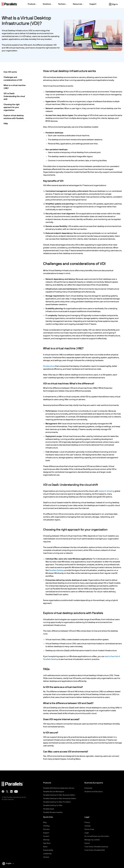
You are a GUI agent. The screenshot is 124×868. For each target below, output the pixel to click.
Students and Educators (94, 792)
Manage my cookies (92, 840)
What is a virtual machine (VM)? (15, 87)
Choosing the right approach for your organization (12, 107)
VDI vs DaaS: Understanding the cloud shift (14, 96)
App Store (47, 843)
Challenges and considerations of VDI (13, 79)
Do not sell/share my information (97, 836)
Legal (87, 833)
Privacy (87, 822)
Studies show (49, 366)
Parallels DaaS (49, 809)
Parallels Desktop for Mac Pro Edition (57, 802)
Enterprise (88, 788)
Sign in (113, 4)
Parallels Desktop (57, 570)
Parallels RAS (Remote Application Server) (59, 788)
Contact (46, 836)
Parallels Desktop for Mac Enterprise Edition (60, 799)
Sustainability (48, 850)
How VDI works (10, 72)
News (45, 847)
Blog (45, 822)
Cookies (88, 826)
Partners (46, 829)
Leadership (47, 854)
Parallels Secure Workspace (54, 792)
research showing (106, 491)
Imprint (87, 843)
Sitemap (46, 840)
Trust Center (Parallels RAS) (95, 850)
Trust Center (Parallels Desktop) (96, 847)
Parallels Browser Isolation (53, 812)
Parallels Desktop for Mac (53, 805)
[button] (33, 4)
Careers (46, 857)
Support (46, 833)
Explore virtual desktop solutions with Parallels (14, 117)
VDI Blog (46, 826)
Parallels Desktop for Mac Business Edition (59, 795)
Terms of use (89, 829)
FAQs (6, 124)
